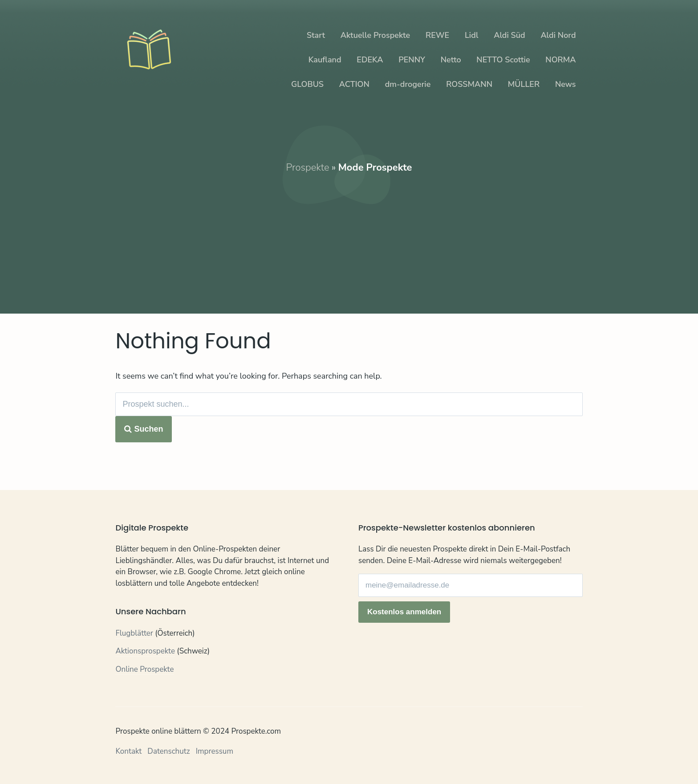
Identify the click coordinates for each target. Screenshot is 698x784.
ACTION (354, 84)
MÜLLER (524, 84)
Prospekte (308, 167)
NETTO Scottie (503, 60)
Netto (451, 60)
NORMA (560, 60)
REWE (437, 35)
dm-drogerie (408, 84)
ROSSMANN (469, 84)
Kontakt (128, 751)
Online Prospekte (144, 669)
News (566, 84)
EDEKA (370, 60)
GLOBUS (307, 84)
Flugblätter (134, 633)
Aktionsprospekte (145, 651)
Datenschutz (168, 751)
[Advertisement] (349, 237)
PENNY (412, 60)
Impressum (215, 751)
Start (316, 35)
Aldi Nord (558, 35)
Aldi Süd (509, 35)
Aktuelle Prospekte (375, 35)
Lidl (471, 35)
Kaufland (325, 60)
